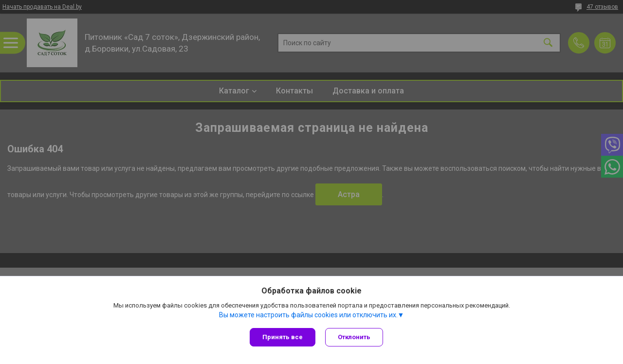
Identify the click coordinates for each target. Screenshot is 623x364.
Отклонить (354, 337)
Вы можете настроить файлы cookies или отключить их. (308, 315)
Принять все (283, 337)
